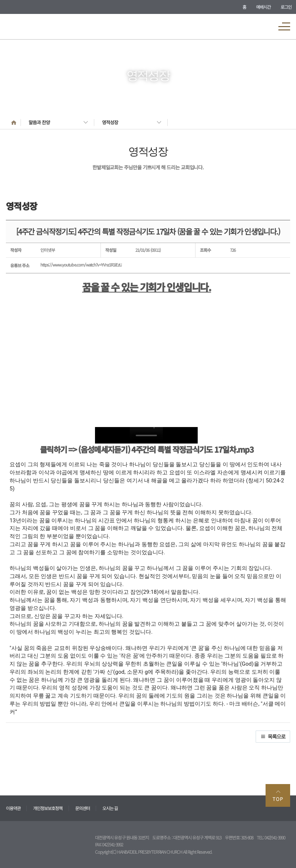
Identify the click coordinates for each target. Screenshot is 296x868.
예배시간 (263, 7)
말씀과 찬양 (39, 122)
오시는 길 (110, 808)
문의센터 (83, 808)
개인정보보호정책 (48, 808)
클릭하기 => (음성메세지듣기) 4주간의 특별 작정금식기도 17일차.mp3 (147, 449)
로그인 (286, 7)
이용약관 (13, 808)
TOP (278, 796)
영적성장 (110, 122)
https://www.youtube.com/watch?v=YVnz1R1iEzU (81, 265)
